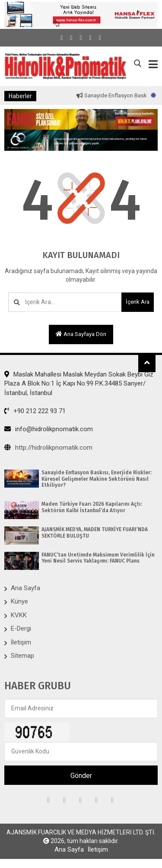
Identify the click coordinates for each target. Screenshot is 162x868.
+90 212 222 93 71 (35, 411)
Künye (19, 601)
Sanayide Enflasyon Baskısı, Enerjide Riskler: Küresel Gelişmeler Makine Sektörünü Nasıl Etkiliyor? (97, 479)
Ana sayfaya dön (81, 334)
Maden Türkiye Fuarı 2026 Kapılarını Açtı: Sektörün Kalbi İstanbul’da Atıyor (92, 507)
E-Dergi (21, 628)
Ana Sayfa (25, 588)
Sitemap (22, 656)
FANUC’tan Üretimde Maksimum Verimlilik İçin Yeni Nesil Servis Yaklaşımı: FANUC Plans (98, 558)
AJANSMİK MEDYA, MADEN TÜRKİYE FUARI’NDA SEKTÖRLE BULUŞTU (95, 532)
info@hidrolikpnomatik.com (49, 429)
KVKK (19, 615)
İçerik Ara (138, 302)
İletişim (21, 642)
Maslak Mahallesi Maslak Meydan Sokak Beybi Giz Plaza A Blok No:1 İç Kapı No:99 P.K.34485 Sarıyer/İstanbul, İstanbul (79, 384)
